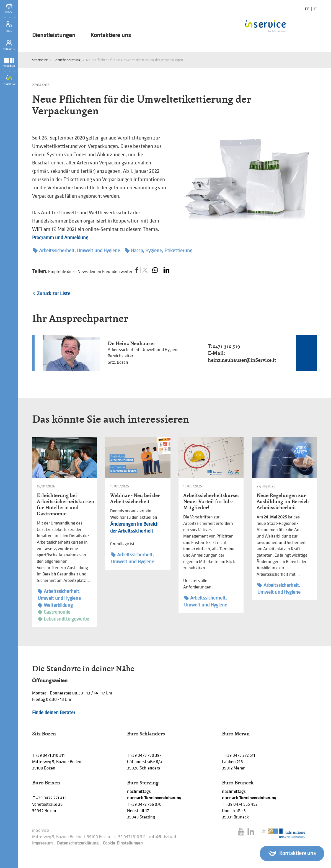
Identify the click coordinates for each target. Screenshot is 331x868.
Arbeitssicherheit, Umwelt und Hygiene (77, 251)
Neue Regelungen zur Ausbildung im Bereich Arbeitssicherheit (283, 501)
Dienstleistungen (54, 35)
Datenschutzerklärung (78, 843)
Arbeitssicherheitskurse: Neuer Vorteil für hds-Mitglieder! (211, 501)
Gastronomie (54, 612)
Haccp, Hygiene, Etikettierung (159, 251)
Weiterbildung (55, 605)
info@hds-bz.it (163, 837)
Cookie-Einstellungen (123, 843)
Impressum (42, 843)
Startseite (40, 60)
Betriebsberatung (67, 60)
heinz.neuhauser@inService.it (242, 360)
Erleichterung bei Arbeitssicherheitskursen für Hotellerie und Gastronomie (65, 504)
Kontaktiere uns (111, 35)
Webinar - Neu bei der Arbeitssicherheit (135, 498)
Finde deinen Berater (54, 713)
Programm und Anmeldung (60, 238)
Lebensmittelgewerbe (63, 619)
